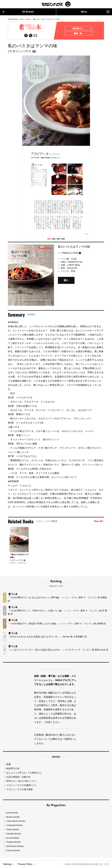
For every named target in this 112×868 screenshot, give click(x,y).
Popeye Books (14, 842)
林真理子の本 (13, 769)
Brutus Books (13, 817)
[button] (49, 239)
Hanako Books (14, 834)
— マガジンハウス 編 (70, 253)
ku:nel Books (13, 838)
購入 (66, 281)
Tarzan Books (13, 850)
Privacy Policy (25, 864)
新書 (9, 764)
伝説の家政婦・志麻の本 (18, 777)
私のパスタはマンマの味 (51, 19)
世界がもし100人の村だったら (21, 781)
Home (22, 19)
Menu (95, 12)
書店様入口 (82, 28)
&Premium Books (15, 846)
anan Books (12, 813)
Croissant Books (15, 825)
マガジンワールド (56, 4)
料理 (73, 271)
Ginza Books (13, 830)
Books (28, 19)
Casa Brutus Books (16, 821)
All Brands (18, 12)
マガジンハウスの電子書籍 (20, 790)
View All (99, 522)
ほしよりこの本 (24, 773)
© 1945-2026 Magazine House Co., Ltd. (86, 864)
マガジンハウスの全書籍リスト (22, 785)
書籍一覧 (36, 19)
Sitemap (7, 864)
